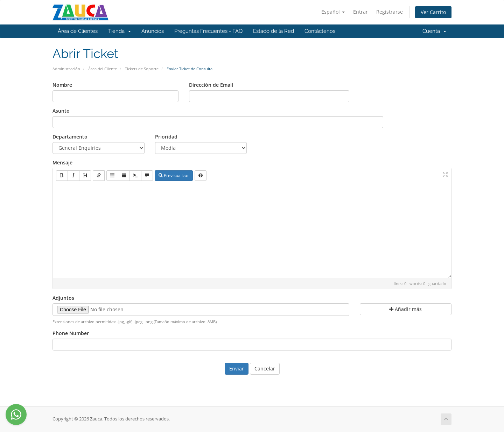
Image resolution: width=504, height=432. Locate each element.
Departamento (70, 137)
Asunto (61, 111)
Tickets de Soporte (142, 69)
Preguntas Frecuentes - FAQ (208, 31)
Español (333, 12)
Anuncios (153, 31)
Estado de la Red (274, 31)
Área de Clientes (78, 31)
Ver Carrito (433, 12)
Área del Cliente (103, 69)
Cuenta (434, 31)
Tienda (120, 31)
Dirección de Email (211, 85)
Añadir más (405, 309)
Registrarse (390, 12)
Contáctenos (320, 31)
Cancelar (265, 369)
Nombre (62, 85)
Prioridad (166, 137)
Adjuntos (63, 298)
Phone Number (71, 333)
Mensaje (62, 162)
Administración (66, 69)
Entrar (360, 12)
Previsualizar (174, 175)
